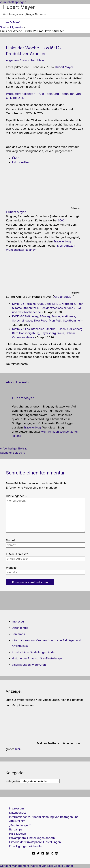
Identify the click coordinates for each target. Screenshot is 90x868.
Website (11, 568)
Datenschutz (20, 628)
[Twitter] (38, 854)
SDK (61, 220)
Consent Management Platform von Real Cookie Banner (37, 866)
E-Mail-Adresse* (17, 554)
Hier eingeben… (16, 496)
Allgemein (12, 60)
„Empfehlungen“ (20, 825)
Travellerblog (62, 241)
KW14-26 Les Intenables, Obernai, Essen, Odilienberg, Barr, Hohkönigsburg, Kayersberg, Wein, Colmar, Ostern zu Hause (48, 333)
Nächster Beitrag (13, 453)
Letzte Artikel (21, 162)
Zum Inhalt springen (13, 2)
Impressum (19, 621)
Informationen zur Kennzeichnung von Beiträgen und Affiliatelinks (44, 819)
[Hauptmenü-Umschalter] (13, 22)
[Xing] (52, 854)
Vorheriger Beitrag (14, 448)
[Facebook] (43, 854)
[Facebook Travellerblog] (56, 854)
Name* (11, 540)
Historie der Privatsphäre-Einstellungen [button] (37, 658)
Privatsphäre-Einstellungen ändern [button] (34, 652)
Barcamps (18, 634)
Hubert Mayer (19, 7)
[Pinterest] (47, 854)
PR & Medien (18, 834)
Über (15, 158)
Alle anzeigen (64, 297)
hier (18, 749)
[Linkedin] (34, 854)
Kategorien (13, 781)
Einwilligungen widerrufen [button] (29, 665)
